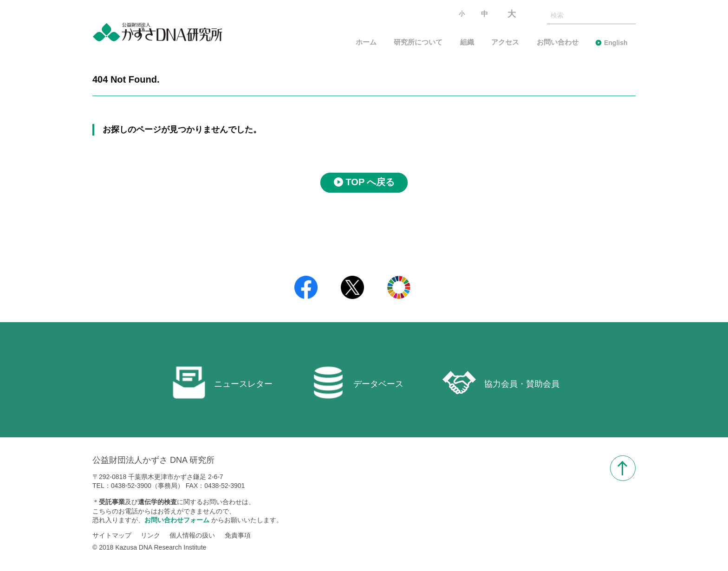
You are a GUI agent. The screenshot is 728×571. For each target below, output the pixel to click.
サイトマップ (112, 535)
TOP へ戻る (370, 182)
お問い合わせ (558, 42)
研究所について (418, 42)
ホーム (366, 42)
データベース (357, 383)
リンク (150, 535)
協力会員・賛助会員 (501, 383)
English (616, 43)
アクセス (505, 42)
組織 (467, 42)
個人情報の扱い (192, 535)
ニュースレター (222, 383)
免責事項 (238, 535)
